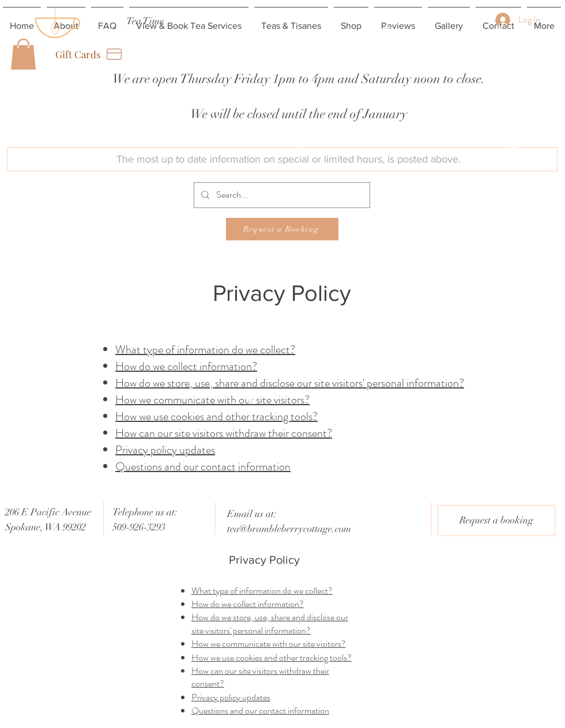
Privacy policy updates (165, 450)
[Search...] (281, 195)
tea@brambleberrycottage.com (289, 529)
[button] (23, 54)
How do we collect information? (186, 366)
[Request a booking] (496, 520)
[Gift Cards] (90, 54)
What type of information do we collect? (205, 350)
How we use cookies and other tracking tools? (216, 416)
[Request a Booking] (282, 229)
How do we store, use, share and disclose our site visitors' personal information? (290, 383)
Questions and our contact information (203, 467)
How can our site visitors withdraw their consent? (224, 433)
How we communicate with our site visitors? (212, 400)
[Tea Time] (145, 21)
